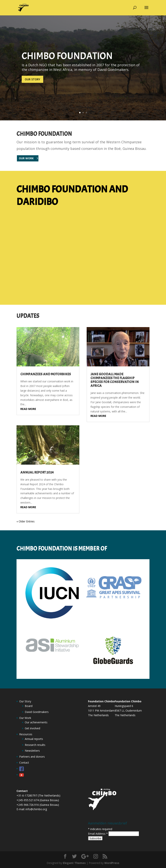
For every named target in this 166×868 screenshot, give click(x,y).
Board (29, 706)
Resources (26, 734)
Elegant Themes (74, 863)
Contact (24, 763)
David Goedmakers (37, 712)
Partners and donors (32, 757)
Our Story (25, 701)
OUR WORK (26, 158)
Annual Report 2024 (37, 472)
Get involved (32, 728)
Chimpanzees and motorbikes (46, 374)
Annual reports (34, 739)
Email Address (98, 834)
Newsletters (32, 751)
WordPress (112, 863)
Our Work (25, 718)
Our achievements (36, 722)
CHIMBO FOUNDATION (67, 56)
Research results (35, 745)
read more (28, 409)
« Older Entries (26, 521)
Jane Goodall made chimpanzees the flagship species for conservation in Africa (115, 380)
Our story (32, 79)
